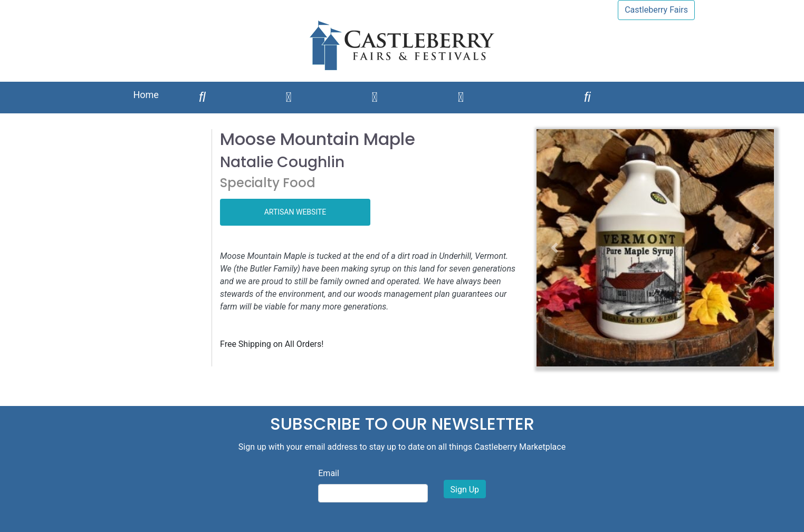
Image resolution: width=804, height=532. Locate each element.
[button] (554, 248)
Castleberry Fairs (656, 10)
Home (146, 95)
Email (329, 473)
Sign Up (465, 490)
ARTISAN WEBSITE (295, 212)
